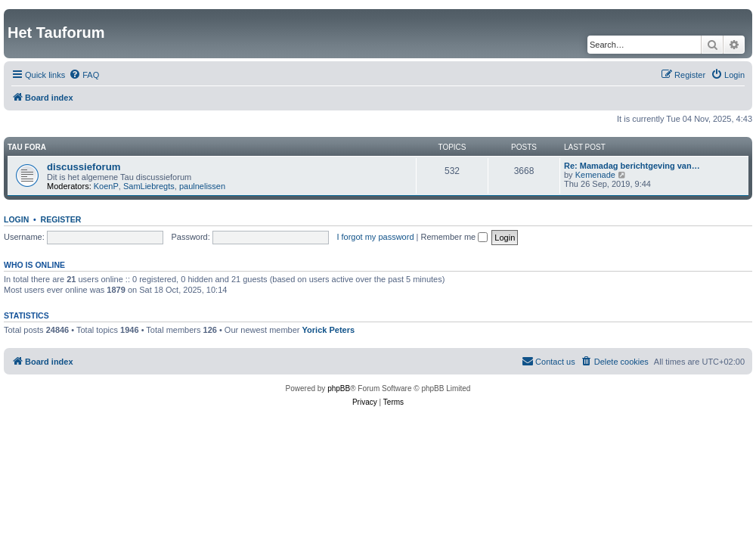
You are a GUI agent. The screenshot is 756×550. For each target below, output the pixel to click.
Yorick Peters (329, 330)
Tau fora (27, 147)
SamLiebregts (149, 186)
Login (16, 219)
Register (61, 219)
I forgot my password (375, 237)
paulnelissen (202, 186)
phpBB (339, 388)
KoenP (106, 186)
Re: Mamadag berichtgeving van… (632, 166)
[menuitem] (84, 75)
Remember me (454, 237)
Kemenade (595, 175)
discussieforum (84, 167)
